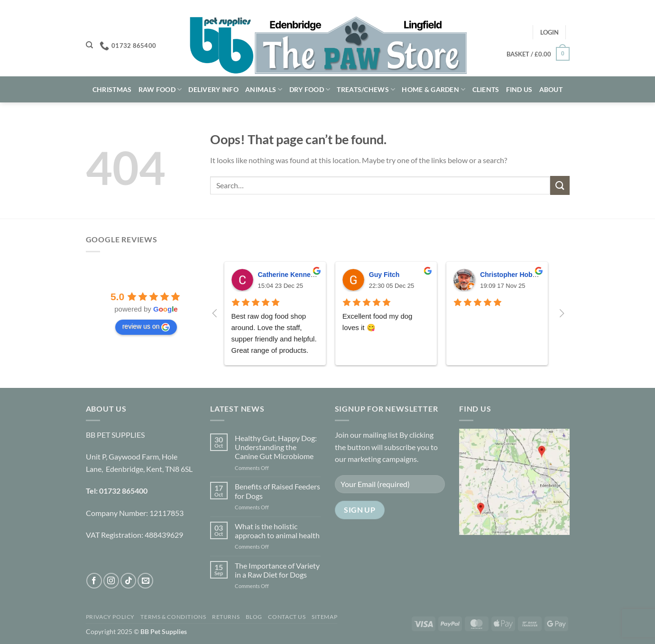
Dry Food (310, 89)
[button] (549, 32)
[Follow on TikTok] (128, 581)
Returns (226, 617)
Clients (486, 89)
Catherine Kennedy (288, 275)
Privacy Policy (111, 617)
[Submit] (560, 185)
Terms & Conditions (173, 617)
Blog (254, 617)
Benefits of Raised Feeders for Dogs (277, 491)
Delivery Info (213, 89)
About (551, 89)
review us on (146, 327)
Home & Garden (434, 89)
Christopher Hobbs (510, 275)
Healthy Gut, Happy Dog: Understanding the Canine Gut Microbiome (276, 447)
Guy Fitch (384, 275)
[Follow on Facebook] (94, 581)
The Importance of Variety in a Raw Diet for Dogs (277, 570)
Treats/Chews (366, 89)
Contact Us (287, 617)
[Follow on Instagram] (111, 581)
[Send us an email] (145, 581)
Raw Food (160, 89)
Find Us (519, 89)
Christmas (112, 89)
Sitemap (324, 617)
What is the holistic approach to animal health (277, 531)
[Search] (89, 45)
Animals (264, 89)
